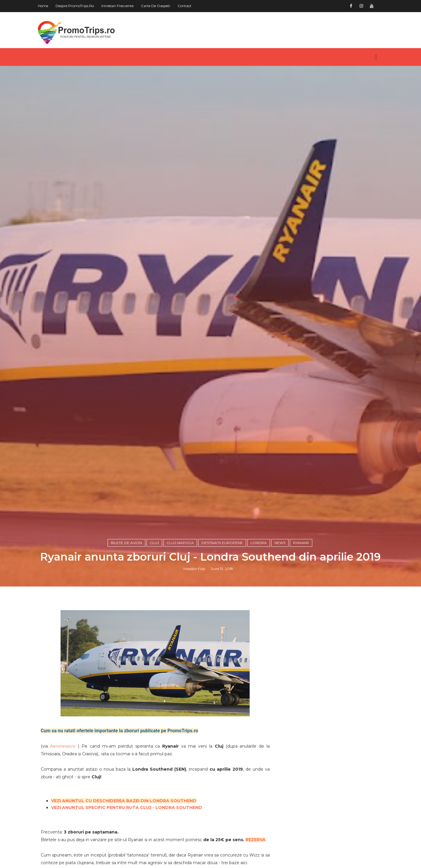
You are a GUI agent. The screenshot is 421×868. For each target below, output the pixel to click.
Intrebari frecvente (117, 6)
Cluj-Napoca (180, 543)
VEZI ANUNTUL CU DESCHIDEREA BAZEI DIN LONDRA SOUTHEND (124, 801)
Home (43, 6)
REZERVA (256, 840)
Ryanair (301, 543)
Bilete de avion (126, 543)
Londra (259, 543)
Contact (185, 6)
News (280, 543)
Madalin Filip (194, 569)
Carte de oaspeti (156, 6)
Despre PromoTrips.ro (75, 6)
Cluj (154, 543)
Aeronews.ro (63, 746)
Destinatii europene (222, 543)
